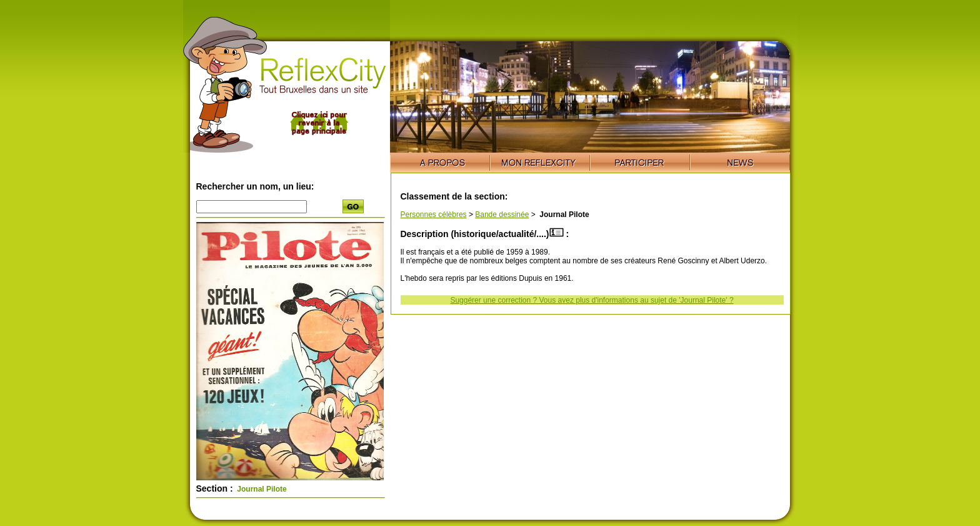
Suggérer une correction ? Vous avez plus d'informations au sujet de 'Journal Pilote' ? (592, 300)
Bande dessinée (502, 215)
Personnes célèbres (434, 215)
